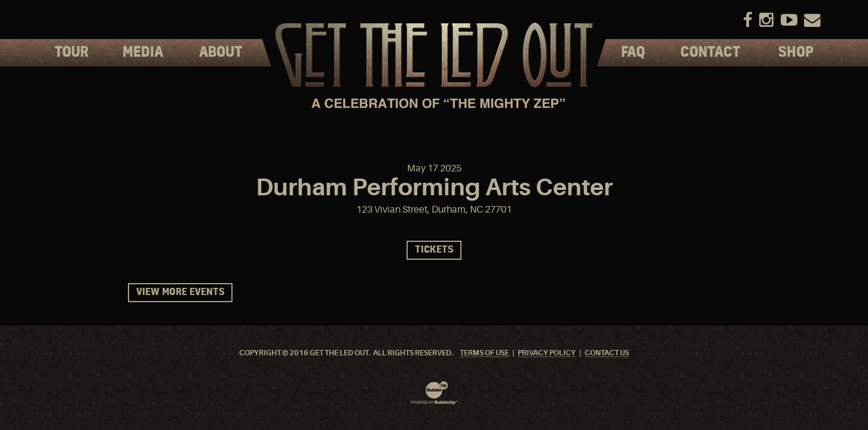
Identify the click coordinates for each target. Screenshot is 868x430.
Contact (710, 53)
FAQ (633, 53)
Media (143, 53)
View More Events (180, 292)
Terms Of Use (484, 353)
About (221, 53)
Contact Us (607, 353)
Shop (796, 53)
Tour (71, 53)
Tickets (434, 250)
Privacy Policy (547, 353)
